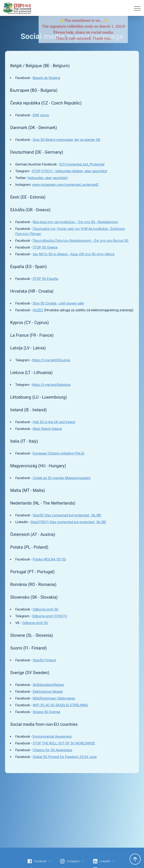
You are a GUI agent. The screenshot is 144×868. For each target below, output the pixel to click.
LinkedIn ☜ (104, 861)
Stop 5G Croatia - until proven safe (58, 303)
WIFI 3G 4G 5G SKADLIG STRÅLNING (60, 705)
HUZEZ (38, 310)
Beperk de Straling (46, 78)
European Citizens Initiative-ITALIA (59, 453)
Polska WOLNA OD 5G (49, 559)
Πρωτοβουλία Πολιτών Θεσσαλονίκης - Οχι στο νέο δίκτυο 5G (80, 241)
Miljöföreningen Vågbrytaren (54, 698)
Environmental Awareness (52, 737)
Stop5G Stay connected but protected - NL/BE (67, 515)
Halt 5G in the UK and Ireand (54, 422)
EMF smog (41, 115)
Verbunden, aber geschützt (48, 178)
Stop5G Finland (44, 660)
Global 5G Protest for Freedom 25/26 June (65, 757)
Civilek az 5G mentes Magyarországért (62, 478)
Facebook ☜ (39, 861)
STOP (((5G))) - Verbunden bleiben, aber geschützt (70, 171)
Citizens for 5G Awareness (52, 750)
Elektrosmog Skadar (48, 692)
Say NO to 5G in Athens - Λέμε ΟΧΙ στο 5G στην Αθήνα (73, 254)
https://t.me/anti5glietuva (51, 385)
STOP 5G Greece (45, 247)
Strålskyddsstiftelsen (48, 685)
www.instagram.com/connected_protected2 (65, 185)
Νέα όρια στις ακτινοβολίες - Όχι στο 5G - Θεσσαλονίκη (75, 222)
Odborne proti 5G (45, 609)
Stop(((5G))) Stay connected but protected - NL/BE (68, 522)
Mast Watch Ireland (47, 429)
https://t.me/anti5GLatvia (51, 360)
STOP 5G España (45, 279)
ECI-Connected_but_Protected (82, 164)
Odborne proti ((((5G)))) (50, 616)
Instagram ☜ (72, 861)
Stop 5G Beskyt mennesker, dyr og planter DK (66, 140)
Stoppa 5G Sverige (47, 712)
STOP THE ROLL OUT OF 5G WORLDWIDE (64, 743)
